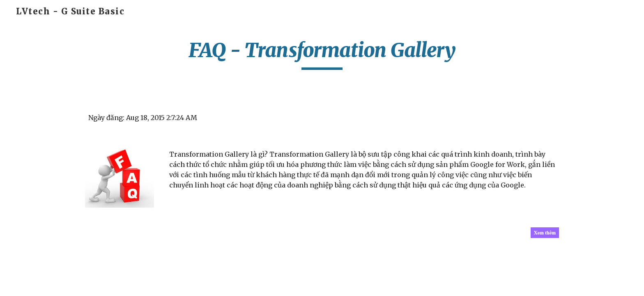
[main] (322, 54)
